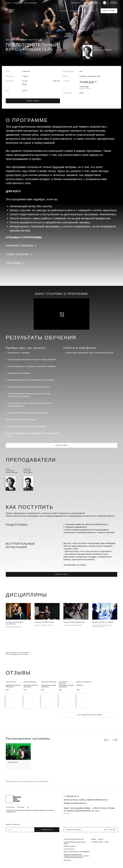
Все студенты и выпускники (90, 715)
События (92, 11)
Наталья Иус (11, 682)
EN (105, 3)
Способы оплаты (69, 849)
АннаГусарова (10, 470)
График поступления (78, 11)
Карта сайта (67, 860)
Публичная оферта (70, 846)
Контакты (67, 813)
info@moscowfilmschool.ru (91, 3)
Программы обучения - (14, 781)
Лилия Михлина (30, 682)
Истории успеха (18, 3)
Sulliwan (101, 839)
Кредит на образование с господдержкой (76, 852)
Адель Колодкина (84, 682)
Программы (63, 11)
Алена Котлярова (49, 682)
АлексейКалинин (27, 470)
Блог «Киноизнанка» (31, 3)
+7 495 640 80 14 (75, 3)
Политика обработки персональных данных (75, 843)
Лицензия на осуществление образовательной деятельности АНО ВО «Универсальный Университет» (76, 856)
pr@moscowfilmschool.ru (97, 800)
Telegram (10, 807)
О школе (8, 3)
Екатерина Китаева (63, 683)
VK (28, 807)
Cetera (107, 842)
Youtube (21, 807)
